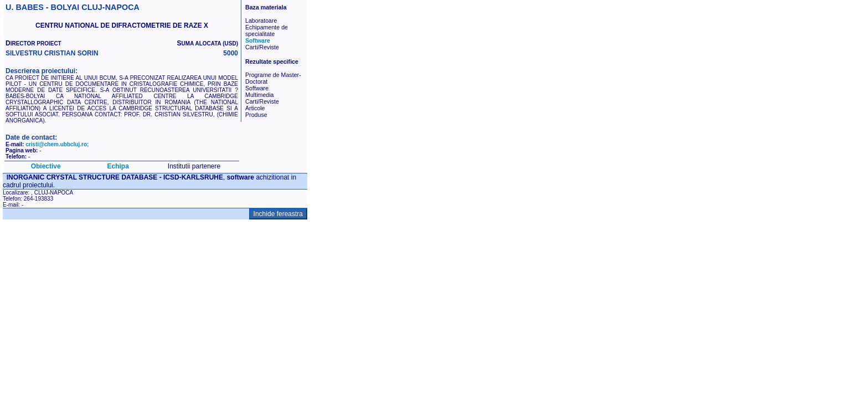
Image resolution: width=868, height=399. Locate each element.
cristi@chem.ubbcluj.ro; (57, 144)
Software (258, 40)
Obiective (46, 166)
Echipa (118, 166)
